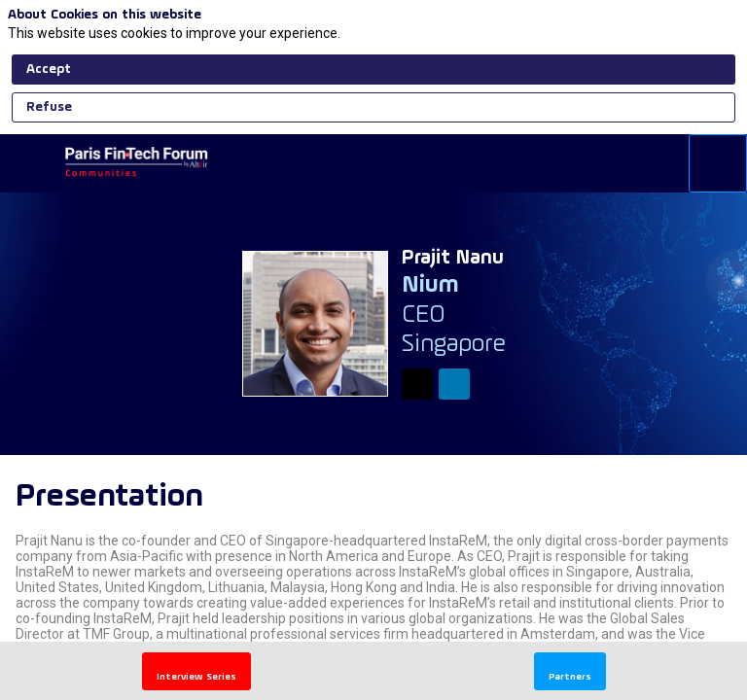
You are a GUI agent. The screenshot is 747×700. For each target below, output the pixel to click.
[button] (29, 163)
